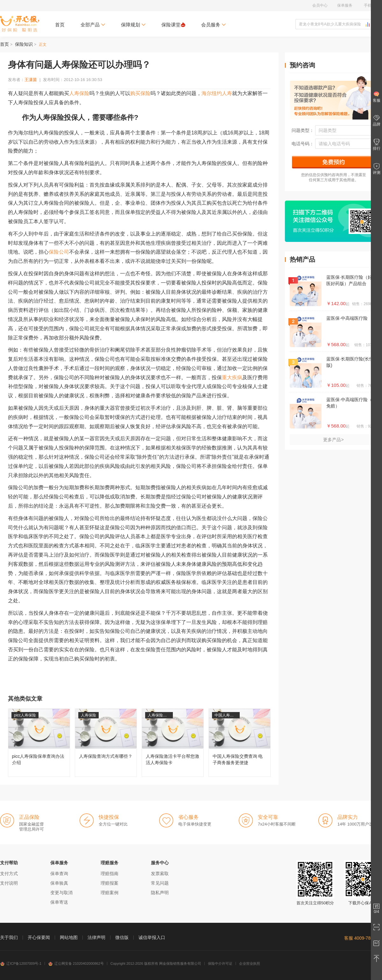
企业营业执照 (250, 963)
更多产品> (333, 440)
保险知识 (24, 44)
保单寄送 (59, 902)
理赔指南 (110, 874)
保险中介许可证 (220, 963)
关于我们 (9, 937)
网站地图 (69, 937)
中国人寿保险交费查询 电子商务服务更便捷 (240, 743)
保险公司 (59, 252)
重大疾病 (232, 377)
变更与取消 (61, 893)
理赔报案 (110, 883)
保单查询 (59, 874)
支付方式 (9, 874)
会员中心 (320, 5)
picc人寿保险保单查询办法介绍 (39, 743)
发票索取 (160, 874)
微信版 (122, 937)
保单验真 (59, 883)
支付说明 (9, 883)
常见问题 (160, 883)
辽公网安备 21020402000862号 (76, 963)
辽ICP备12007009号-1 (21, 963)
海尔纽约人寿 (217, 93)
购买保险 (140, 93)
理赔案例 (110, 893)
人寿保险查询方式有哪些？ (106, 743)
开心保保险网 (20, 24)
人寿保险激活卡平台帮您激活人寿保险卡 (173, 743)
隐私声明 (160, 893)
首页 (60, 25)
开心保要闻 (39, 937)
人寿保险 (79, 93)
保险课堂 (173, 25)
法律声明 (96, 937)
